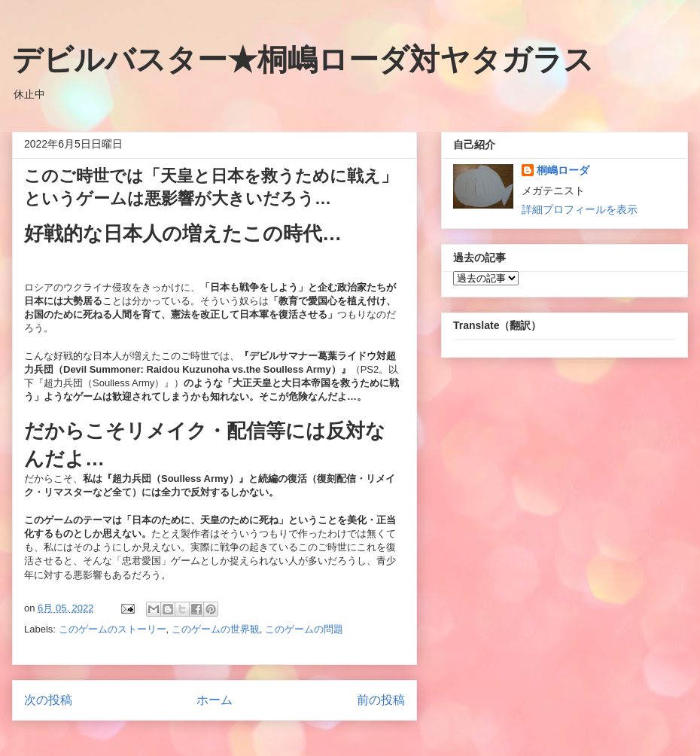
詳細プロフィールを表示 (580, 209)
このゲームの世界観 (216, 629)
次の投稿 (48, 700)
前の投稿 (381, 700)
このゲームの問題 (304, 629)
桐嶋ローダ (563, 170)
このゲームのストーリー (113, 629)
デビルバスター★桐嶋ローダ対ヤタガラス (303, 59)
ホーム (215, 700)
